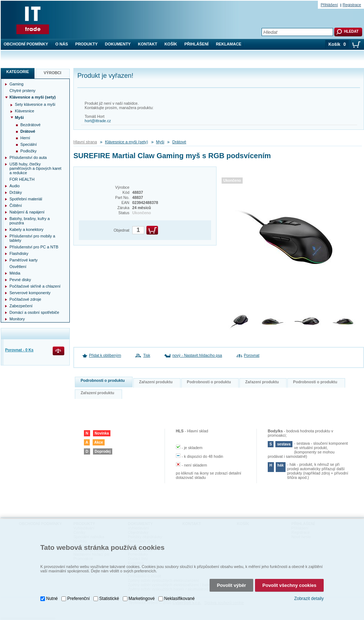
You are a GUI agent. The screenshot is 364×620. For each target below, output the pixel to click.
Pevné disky (20, 280)
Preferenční (78, 597)
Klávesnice (25, 111)
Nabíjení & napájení (27, 212)
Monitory (17, 319)
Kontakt (148, 44)
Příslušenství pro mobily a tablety (32, 238)
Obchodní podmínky (26, 44)
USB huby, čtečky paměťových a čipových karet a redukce (35, 168)
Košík (171, 44)
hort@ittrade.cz (98, 121)
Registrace (352, 5)
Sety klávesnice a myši (35, 104)
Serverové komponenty (30, 293)
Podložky (29, 151)
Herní (25, 138)
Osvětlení (18, 267)
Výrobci (52, 73)
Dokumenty (118, 44)
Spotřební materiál (26, 199)
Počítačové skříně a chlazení (35, 286)
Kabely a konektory (27, 229)
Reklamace (228, 44)
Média (15, 273)
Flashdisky (19, 253)
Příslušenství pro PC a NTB (34, 247)
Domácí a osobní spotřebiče (34, 312)
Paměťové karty (24, 260)
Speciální (29, 144)
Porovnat (252, 355)
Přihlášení (197, 44)
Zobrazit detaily (309, 597)
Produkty (86, 44)
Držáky (16, 192)
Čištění (16, 205)
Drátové (179, 142)
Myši (160, 142)
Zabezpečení (21, 306)
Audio (15, 186)
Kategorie (18, 72)
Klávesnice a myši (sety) (127, 142)
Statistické (109, 597)
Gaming (17, 84)
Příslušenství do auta (28, 157)
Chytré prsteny (23, 91)
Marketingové (142, 597)
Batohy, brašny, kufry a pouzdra (30, 221)
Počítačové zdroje (25, 299)
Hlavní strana (85, 142)
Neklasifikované (179, 597)
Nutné (52, 597)
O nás (62, 44)
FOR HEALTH (22, 179)
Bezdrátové (31, 125)
